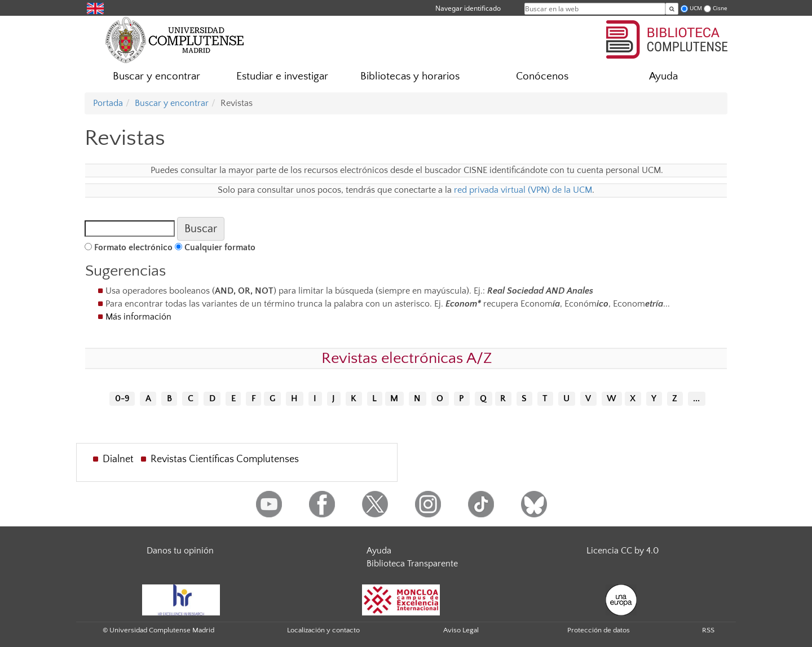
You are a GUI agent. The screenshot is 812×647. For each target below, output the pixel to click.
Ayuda (663, 76)
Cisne (720, 8)
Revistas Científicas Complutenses (225, 459)
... (696, 399)
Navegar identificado (468, 8)
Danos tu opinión (180, 551)
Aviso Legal (461, 630)
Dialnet (118, 459)
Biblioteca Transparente (412, 564)
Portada (108, 103)
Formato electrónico (133, 247)
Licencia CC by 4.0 (623, 551)
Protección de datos (599, 630)
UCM (696, 8)
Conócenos (542, 76)
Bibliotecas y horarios (410, 76)
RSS (708, 630)
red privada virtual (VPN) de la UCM (523, 190)
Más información (138, 317)
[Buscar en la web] (672, 9)
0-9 (122, 399)
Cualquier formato (220, 247)
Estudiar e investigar (282, 76)
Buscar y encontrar (156, 76)
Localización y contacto (323, 630)
